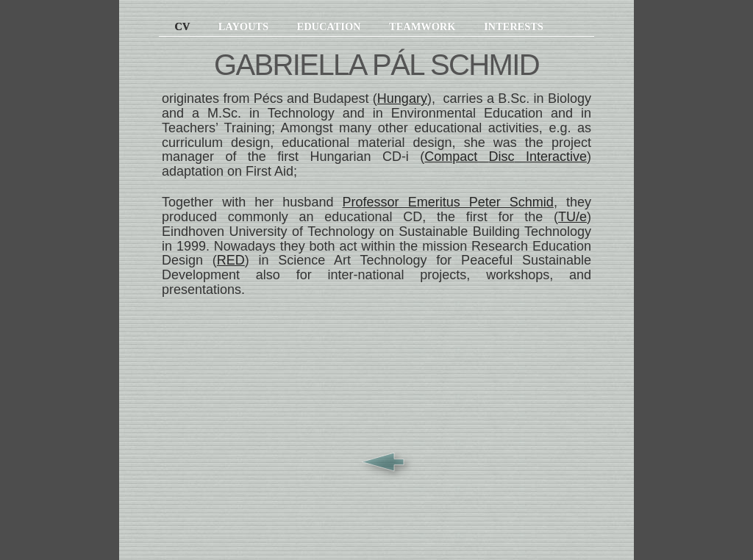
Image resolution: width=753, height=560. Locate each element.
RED (231, 260)
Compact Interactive (506, 157)
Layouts (245, 26)
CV (176, 26)
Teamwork (424, 26)
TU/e (572, 217)
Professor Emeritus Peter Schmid (448, 202)
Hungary (402, 98)
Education (330, 26)
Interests (514, 26)
